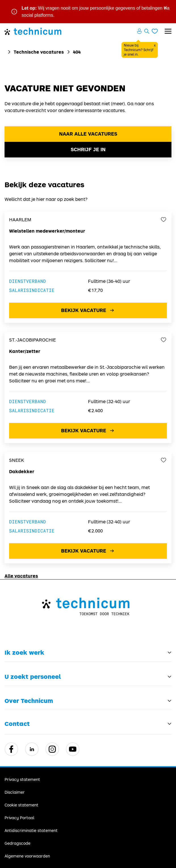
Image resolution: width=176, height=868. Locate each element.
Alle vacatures (21, 576)
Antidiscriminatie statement (31, 830)
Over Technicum (29, 701)
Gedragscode (17, 843)
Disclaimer (15, 792)
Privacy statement (22, 779)
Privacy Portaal (19, 818)
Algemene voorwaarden (27, 856)
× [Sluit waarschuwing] (165, 7)
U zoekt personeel (33, 677)
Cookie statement (21, 805)
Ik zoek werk (24, 652)
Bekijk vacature (88, 310)
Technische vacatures (39, 52)
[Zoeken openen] (147, 31)
